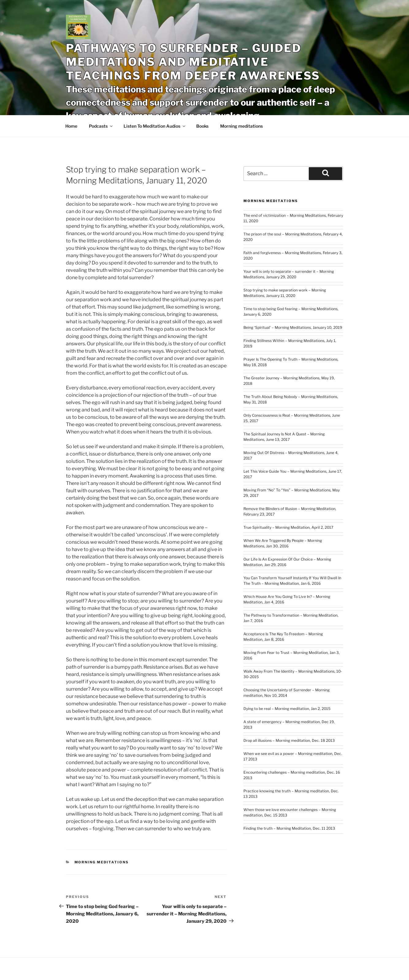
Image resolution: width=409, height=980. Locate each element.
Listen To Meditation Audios (155, 126)
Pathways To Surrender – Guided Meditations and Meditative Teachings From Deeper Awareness (193, 62)
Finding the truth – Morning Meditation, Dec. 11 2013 (289, 828)
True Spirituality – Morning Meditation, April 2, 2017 (288, 527)
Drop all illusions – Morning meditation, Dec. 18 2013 (289, 740)
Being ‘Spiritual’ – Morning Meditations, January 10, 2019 (293, 327)
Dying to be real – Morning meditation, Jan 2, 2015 (287, 709)
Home (71, 126)
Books (202, 126)
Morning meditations (241, 126)
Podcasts (101, 126)
